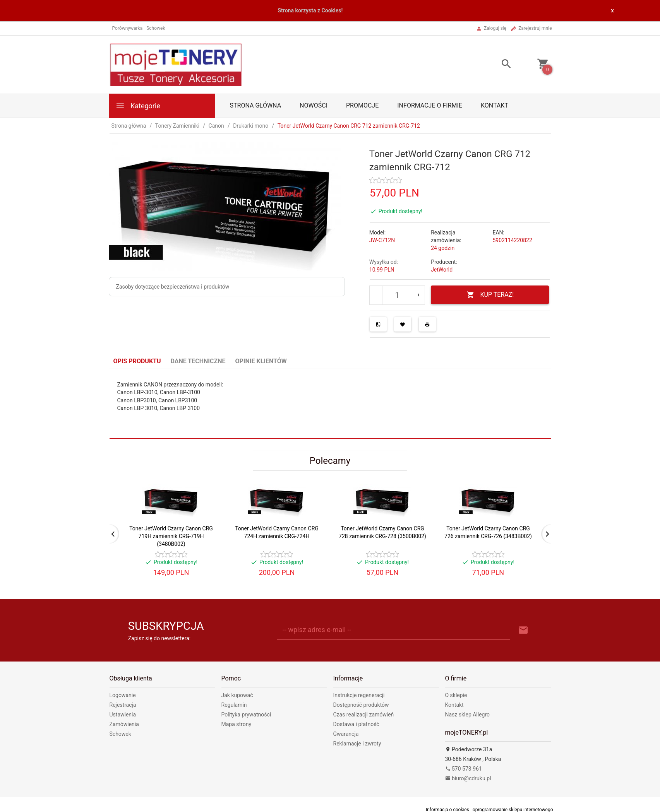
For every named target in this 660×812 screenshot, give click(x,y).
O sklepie (456, 695)
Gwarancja (346, 734)
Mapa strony (237, 724)
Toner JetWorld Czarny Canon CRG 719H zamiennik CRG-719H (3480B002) (171, 536)
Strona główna (256, 105)
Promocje (362, 105)
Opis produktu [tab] (137, 361)
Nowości (314, 105)
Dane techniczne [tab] (198, 361)
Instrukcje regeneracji (359, 695)
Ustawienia (123, 715)
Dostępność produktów (361, 705)
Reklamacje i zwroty (357, 744)
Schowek (120, 734)
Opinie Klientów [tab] (261, 361)
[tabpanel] (330, 404)
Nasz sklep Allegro (468, 715)
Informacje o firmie (430, 105)
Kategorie (138, 105)
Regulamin (234, 705)
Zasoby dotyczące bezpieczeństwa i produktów (173, 287)
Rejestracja (123, 705)
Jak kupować (237, 695)
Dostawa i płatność (356, 724)
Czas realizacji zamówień (364, 715)
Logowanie (123, 695)
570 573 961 (464, 769)
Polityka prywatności (246, 715)
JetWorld (442, 270)
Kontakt (495, 105)
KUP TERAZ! (490, 295)
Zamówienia (124, 724)
